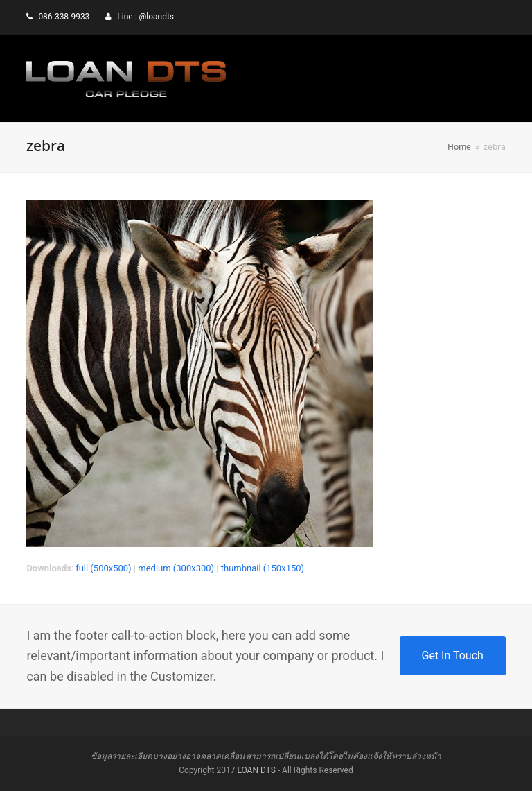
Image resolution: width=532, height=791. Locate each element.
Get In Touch (453, 655)
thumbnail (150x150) (263, 568)
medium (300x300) (176, 568)
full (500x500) (104, 568)
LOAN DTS (256, 770)
